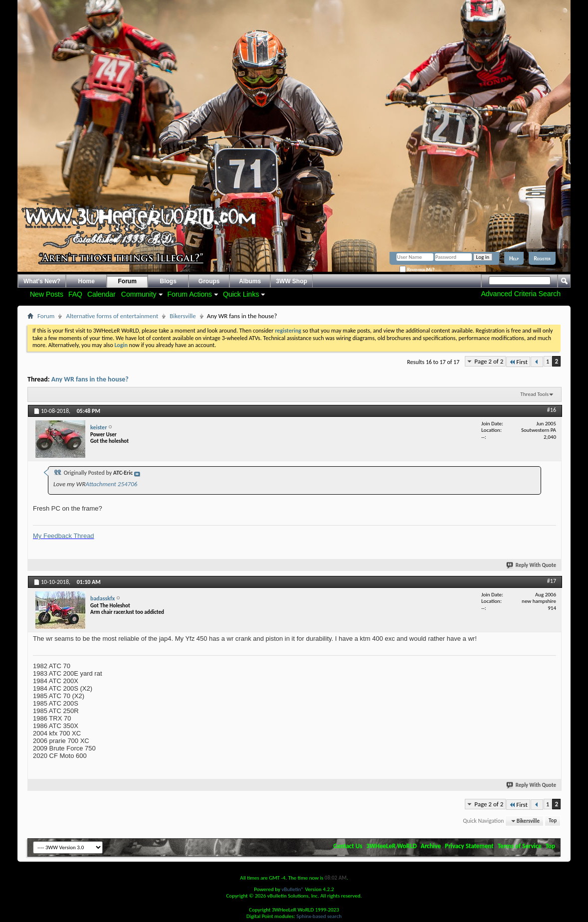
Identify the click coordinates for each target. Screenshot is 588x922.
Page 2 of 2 (489, 361)
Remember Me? (417, 270)
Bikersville (183, 316)
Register (542, 258)
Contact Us (348, 846)
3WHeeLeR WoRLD (391, 846)
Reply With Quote (532, 565)
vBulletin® (293, 889)
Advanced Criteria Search (521, 294)
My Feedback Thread (64, 536)
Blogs (168, 281)
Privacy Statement (469, 846)
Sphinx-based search (319, 916)
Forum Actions (190, 294)
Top (553, 821)
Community (139, 294)
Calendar (101, 294)
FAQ (75, 294)
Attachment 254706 (111, 484)
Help (514, 258)
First (518, 362)
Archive (431, 846)
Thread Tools (534, 394)
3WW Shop (292, 281)
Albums (250, 281)
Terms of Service (520, 846)
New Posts (47, 294)
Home (87, 281)
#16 (552, 410)
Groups (209, 281)
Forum (127, 281)
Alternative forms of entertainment (112, 316)
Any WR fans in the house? (90, 379)
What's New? (42, 281)
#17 (552, 581)
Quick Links (241, 294)
